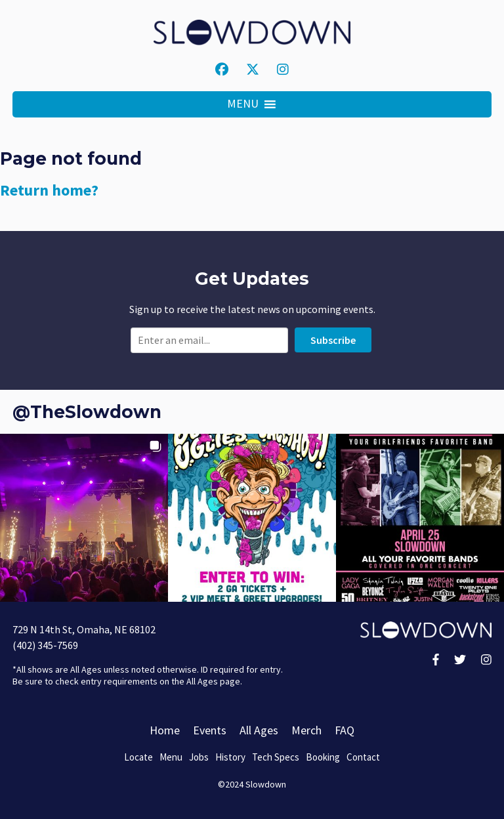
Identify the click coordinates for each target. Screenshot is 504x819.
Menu (171, 757)
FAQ (345, 730)
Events (210, 730)
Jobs (199, 757)
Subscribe (333, 340)
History (230, 757)
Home (165, 730)
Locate (138, 757)
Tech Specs (276, 757)
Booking (323, 757)
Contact (363, 757)
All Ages (259, 730)
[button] (243, 104)
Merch (306, 730)
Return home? (49, 190)
